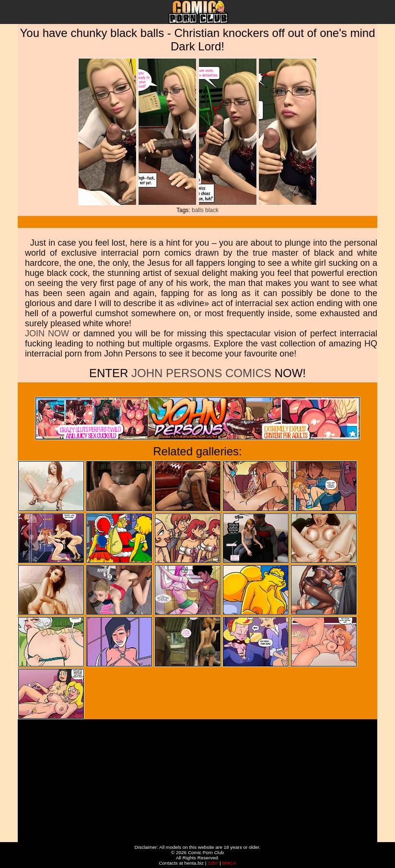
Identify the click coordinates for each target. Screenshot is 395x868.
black (212, 210)
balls (198, 210)
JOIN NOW (47, 333)
